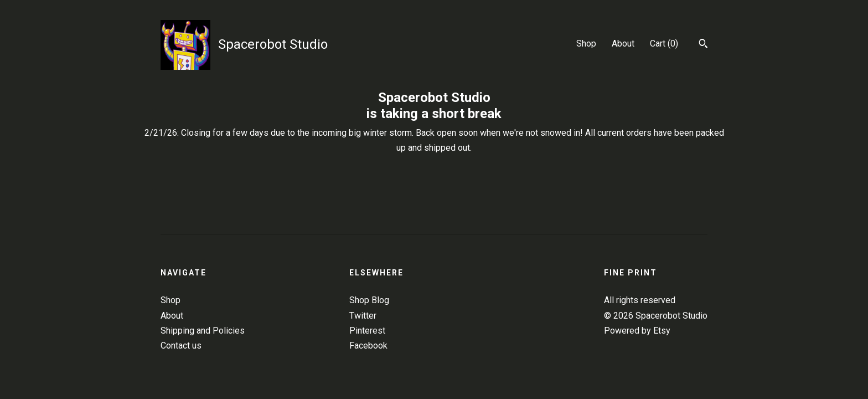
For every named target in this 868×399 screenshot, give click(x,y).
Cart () (664, 44)
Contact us (181, 346)
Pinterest (367, 331)
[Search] (703, 45)
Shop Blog (369, 300)
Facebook (368, 346)
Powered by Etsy (637, 331)
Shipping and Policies (203, 331)
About (623, 44)
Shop (586, 44)
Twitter (363, 316)
